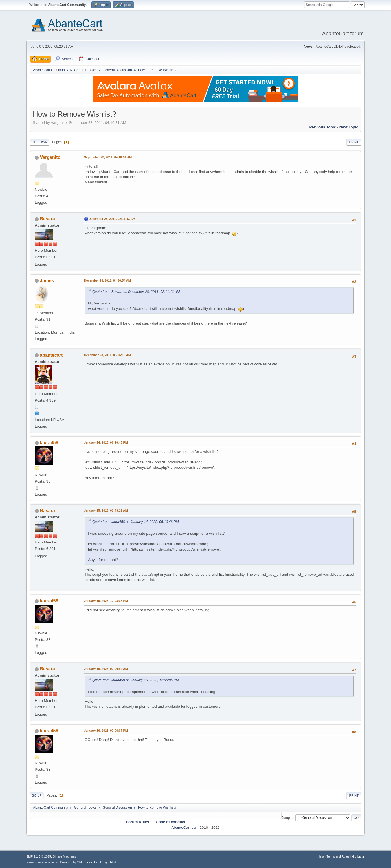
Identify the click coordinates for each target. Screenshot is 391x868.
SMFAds (31, 862)
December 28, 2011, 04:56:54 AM (107, 280)
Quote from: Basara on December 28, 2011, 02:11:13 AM (136, 292)
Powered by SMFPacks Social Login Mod (88, 862)
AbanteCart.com (185, 828)
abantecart (51, 355)
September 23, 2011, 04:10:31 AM (108, 157)
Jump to (288, 817)
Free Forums (50, 862)
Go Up (37, 795)
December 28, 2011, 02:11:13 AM (112, 219)
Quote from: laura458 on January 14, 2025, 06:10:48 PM (136, 522)
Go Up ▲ (358, 856)
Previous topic (323, 127)
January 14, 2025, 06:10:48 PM (106, 442)
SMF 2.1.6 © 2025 (39, 856)
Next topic (349, 127)
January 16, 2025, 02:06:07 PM (106, 731)
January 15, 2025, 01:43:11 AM (106, 510)
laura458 (49, 443)
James (47, 281)
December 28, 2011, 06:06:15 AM (107, 355)
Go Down (39, 142)
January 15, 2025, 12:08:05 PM (106, 601)
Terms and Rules (338, 856)
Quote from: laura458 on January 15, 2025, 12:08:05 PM (136, 680)
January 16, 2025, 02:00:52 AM (106, 669)
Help (321, 856)
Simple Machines (64, 856)
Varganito (50, 157)
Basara (47, 219)
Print (354, 142)
